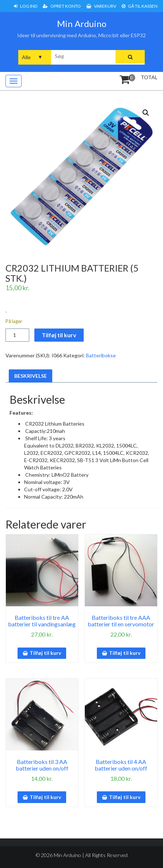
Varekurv (101, 6)
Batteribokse (101, 355)
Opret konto (62, 6)
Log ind (26, 6)
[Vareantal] (17, 335)
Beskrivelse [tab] (31, 376)
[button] (146, 113)
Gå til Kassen (140, 6)
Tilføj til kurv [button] (45, 653)
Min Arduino (82, 24)
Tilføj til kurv (59, 335)
